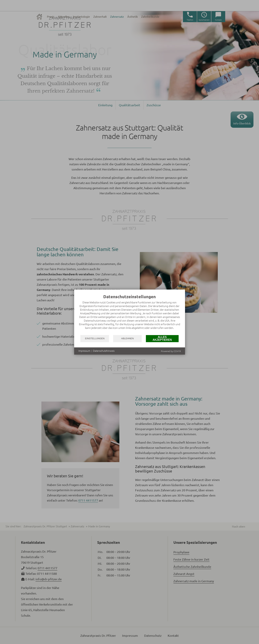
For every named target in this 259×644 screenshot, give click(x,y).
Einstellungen (95, 338)
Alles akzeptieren (162, 338)
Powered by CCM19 (171, 351)
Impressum (84, 351)
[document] (130, 314)
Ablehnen (127, 338)
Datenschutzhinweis (104, 351)
